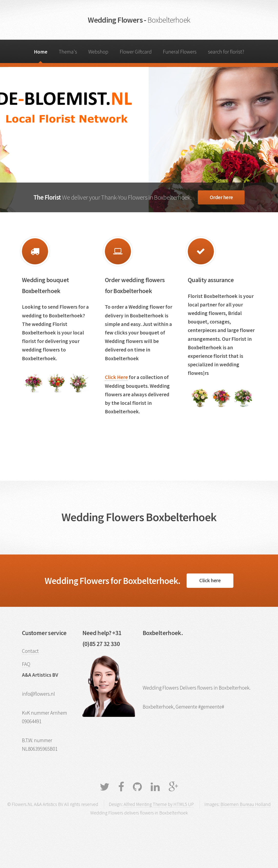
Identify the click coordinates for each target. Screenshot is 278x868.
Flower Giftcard (136, 52)
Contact (30, 651)
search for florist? (226, 52)
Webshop (98, 52)
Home (41, 52)
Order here (221, 197)
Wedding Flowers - (139, 20)
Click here (210, 580)
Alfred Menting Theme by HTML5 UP (159, 804)
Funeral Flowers (180, 52)
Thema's (68, 52)
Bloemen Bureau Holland (246, 804)
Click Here (116, 377)
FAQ (26, 664)
